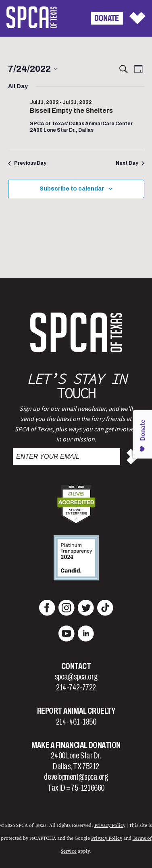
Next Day (130, 163)
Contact (76, 666)
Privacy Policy (110, 825)
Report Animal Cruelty (76, 711)
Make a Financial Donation (76, 745)
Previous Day (27, 163)
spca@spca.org (76, 677)
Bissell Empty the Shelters (71, 111)
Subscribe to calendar (72, 189)
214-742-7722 (76, 688)
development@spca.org (76, 777)
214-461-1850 (76, 722)
